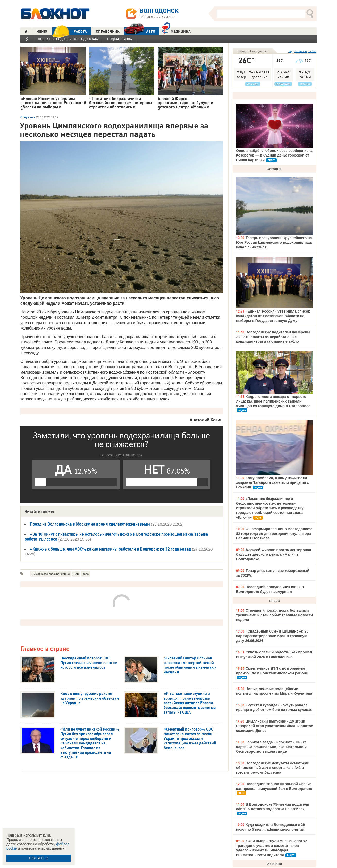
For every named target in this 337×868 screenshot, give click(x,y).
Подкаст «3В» (120, 39)
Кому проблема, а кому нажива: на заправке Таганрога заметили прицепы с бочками (272, 482)
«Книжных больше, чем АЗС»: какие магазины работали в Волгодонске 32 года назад (110, 549)
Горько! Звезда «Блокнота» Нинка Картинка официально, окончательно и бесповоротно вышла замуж (271, 747)
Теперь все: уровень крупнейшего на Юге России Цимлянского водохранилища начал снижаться (274, 242)
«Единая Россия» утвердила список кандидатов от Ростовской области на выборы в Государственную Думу (273, 316)
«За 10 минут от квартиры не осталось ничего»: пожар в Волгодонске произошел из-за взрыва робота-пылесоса (116, 537)
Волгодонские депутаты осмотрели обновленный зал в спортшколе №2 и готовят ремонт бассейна (273, 768)
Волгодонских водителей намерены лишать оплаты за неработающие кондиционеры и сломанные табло (273, 337)
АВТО (140, 31)
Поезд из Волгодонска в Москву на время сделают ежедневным (90, 524)
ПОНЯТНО (39, 858)
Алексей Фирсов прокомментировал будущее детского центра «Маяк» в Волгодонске (274, 554)
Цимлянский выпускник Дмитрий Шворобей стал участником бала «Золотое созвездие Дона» (275, 726)
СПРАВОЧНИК (108, 31)
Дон (76, 574)
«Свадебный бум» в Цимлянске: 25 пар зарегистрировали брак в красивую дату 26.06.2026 (272, 636)
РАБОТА (69, 31)
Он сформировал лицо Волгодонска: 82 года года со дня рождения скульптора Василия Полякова (274, 534)
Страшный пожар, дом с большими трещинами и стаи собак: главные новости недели (274, 615)
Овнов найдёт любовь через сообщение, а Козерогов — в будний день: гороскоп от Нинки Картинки (274, 155)
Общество (27, 117)
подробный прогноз (302, 51)
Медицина (176, 31)
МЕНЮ (42, 31)
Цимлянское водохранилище (51, 574)
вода (86, 574)
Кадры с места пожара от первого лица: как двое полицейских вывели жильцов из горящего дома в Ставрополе (273, 401)
